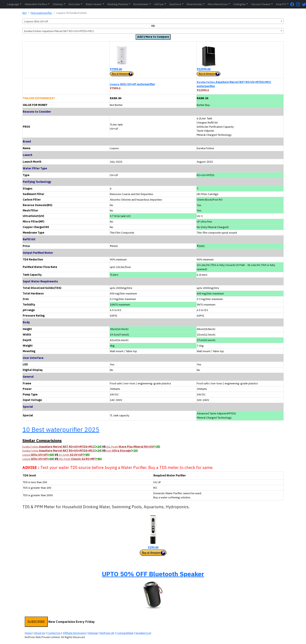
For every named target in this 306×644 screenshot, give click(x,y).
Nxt (24, 13)
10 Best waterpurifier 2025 (61, 429)
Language (13, 4)
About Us (40, 633)
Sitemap (93, 633)
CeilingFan (239, 4)
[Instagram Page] (299, 4)
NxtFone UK (107, 633)
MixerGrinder (195, 4)
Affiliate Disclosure (74, 633)
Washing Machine (118, 4)
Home (28, 633)
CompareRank (125, 633)
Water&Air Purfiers (36, 4)
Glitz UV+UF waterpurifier (133, 84)
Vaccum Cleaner (261, 4)
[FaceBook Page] (293, 4)
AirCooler (74, 4)
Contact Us (54, 633)
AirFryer (159, 4)
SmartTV (281, 4)
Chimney (58, 4)
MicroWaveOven (218, 4)
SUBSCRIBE (36, 622)
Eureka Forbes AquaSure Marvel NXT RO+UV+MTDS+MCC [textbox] (59, 31)
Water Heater (94, 4)
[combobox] (153, 21)
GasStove (175, 4)
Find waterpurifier (41, 13)
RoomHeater (141, 4)
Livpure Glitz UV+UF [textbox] (36, 21)
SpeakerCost (143, 633)
